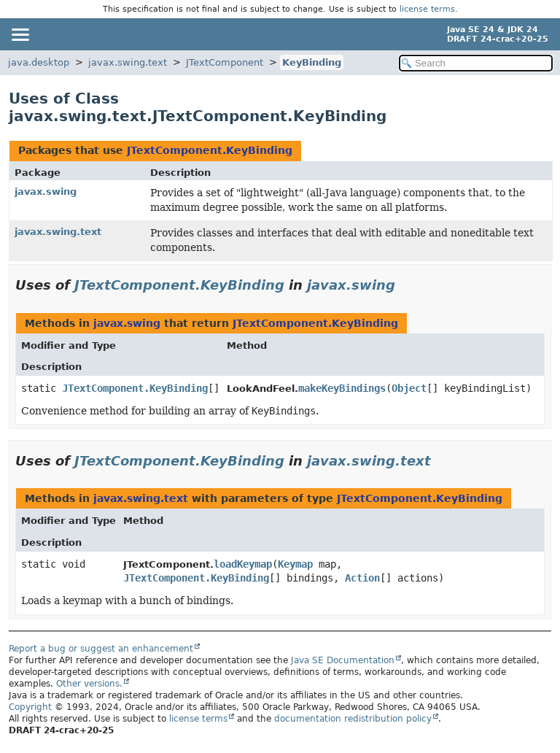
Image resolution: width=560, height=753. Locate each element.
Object (409, 388)
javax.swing (46, 192)
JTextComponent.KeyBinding (210, 150)
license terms (427, 9)
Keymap (295, 564)
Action (362, 578)
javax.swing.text (128, 62)
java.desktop (39, 62)
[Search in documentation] (476, 63)
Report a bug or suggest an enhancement (101, 649)
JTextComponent (225, 62)
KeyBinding (312, 62)
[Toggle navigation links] (20, 34)
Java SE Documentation (343, 660)
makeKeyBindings (342, 388)
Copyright (30, 707)
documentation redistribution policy (353, 719)
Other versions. (89, 684)
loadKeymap (243, 564)
